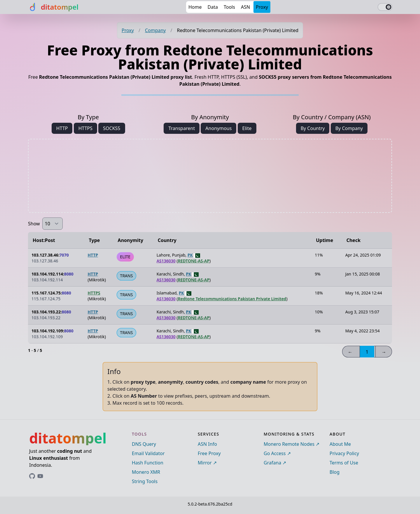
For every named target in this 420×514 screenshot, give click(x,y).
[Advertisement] (210, 176)
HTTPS (85, 128)
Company (155, 30)
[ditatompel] (53, 7)
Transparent (182, 128)
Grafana (272, 463)
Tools (229, 7)
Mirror (205, 463)
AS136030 (166, 261)
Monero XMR (146, 472)
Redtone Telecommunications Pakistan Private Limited (232, 299)
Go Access (275, 453)
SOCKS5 (112, 128)
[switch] (385, 7)
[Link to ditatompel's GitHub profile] (32, 476)
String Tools (145, 481)
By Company (349, 128)
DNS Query (144, 444)
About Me (340, 444)
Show (34, 224)
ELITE (125, 257)
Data (213, 7)
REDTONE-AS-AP (194, 261)
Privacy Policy (344, 453)
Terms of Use (344, 463)
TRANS (127, 276)
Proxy (262, 7)
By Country (313, 128)
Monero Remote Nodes (289, 444)
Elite (247, 128)
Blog (335, 472)
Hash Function (148, 463)
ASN (245, 7)
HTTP (62, 128)
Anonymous (218, 128)
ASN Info (207, 444)
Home (195, 7)
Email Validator (148, 453)
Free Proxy (209, 453)
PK (190, 255)
